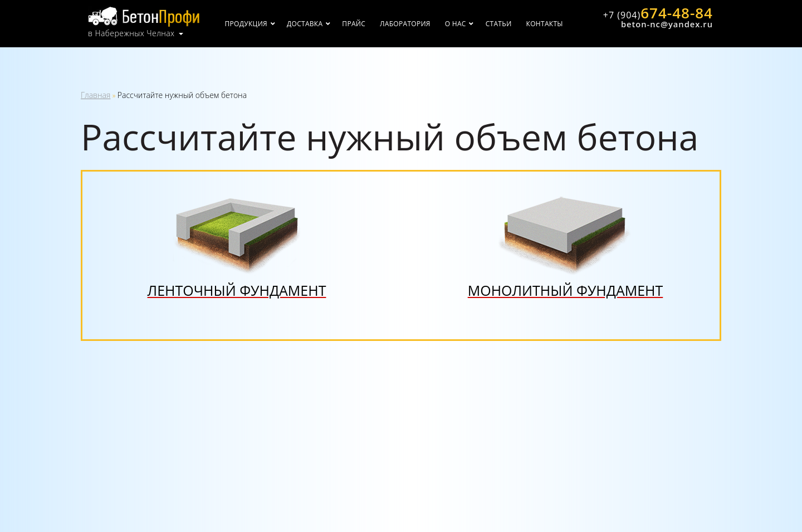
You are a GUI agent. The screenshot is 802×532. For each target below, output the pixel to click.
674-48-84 (658, 13)
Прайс (354, 24)
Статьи (499, 24)
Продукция (246, 24)
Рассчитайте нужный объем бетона (182, 95)
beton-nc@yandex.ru (667, 24)
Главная (96, 95)
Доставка (305, 24)
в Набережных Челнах (131, 33)
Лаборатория (405, 24)
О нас (456, 24)
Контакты (545, 24)
